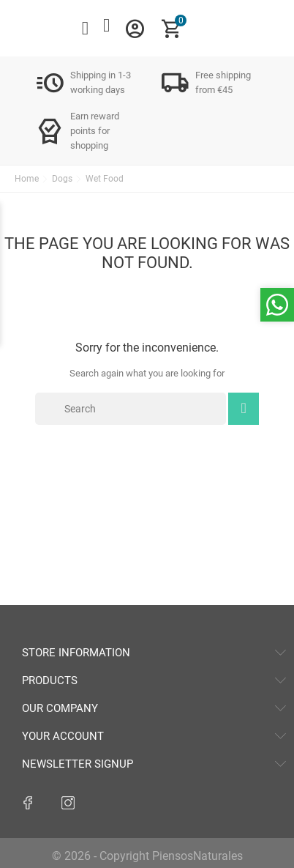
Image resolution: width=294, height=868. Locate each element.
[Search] (131, 409)
